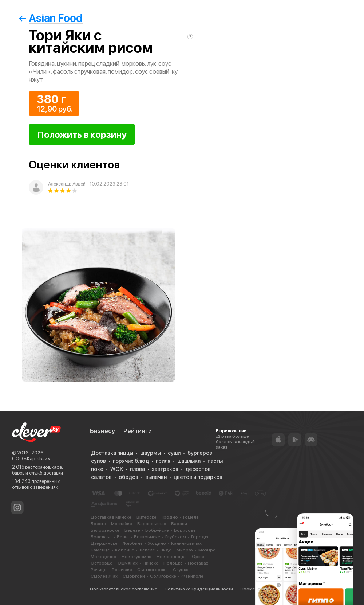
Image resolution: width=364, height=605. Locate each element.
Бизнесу (102, 431)
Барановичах (152, 524)
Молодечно (104, 557)
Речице (99, 570)
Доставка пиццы (112, 453)
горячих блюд (131, 461)
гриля (163, 461)
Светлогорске (153, 570)
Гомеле (191, 517)
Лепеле (147, 550)
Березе (132, 530)
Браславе (101, 537)
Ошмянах (128, 563)
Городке (200, 537)
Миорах (185, 550)
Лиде (166, 550)
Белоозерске (105, 530)
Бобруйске (157, 530)
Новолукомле (136, 557)
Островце (102, 563)
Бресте (98, 524)
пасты (215, 461)
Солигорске (163, 576)
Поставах (198, 563)
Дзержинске (104, 543)
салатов (101, 477)
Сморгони (134, 576)
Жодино (157, 543)
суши (174, 453)
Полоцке (173, 563)
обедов (128, 477)
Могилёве (122, 524)
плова (137, 469)
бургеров (200, 453)
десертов (198, 469)
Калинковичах (186, 543)
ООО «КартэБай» (31, 459)
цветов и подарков (198, 477)
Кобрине (125, 550)
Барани (179, 524)
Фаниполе (192, 576)
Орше (198, 557)
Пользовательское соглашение (124, 589)
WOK (117, 469)
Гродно (170, 517)
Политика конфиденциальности (199, 589)
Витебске (147, 517)
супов (98, 461)
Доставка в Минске (111, 517)
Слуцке (181, 570)
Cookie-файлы (256, 589)
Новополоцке (172, 557)
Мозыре (207, 550)
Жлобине (133, 543)
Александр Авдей (67, 184)
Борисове (185, 530)
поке (97, 469)
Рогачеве (122, 570)
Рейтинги (138, 431)
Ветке (123, 537)
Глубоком (176, 537)
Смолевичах (104, 576)
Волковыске (147, 537)
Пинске (151, 563)
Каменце (100, 550)
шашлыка (189, 461)
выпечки (156, 477)
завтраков (165, 469)
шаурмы (151, 453)
